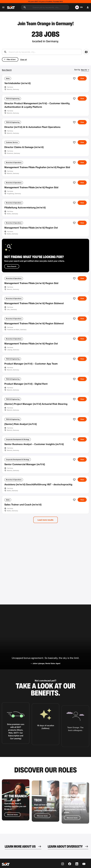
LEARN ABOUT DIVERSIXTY (65, 846)
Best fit (84, 70)
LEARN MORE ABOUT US (20, 846)
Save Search (7, 70)
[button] (79, 7)
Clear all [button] (24, 59)
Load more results (45, 520)
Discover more (12, 823)
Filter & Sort (10, 59)
